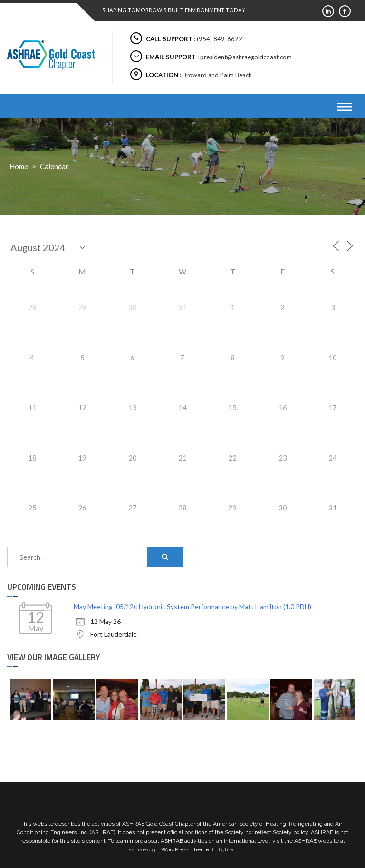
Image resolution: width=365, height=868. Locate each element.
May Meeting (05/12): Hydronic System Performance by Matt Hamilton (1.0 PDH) (192, 607)
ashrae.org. (143, 849)
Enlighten (224, 849)
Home (19, 166)
